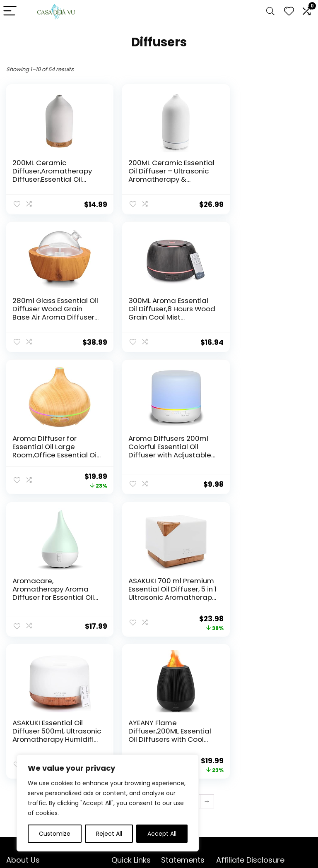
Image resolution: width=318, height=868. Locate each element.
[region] (108, 803)
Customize (55, 834)
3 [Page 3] (139, 660)
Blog (117, 749)
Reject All (109, 834)
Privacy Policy (181, 737)
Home (120, 737)
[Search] (270, 11)
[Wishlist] (289, 11)
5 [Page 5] (166, 660)
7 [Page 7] (193, 660)
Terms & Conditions (177, 753)
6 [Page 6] (180, 660)
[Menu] (10, 11)
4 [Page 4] (152, 660)
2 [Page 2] (125, 660)
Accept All (162, 834)
